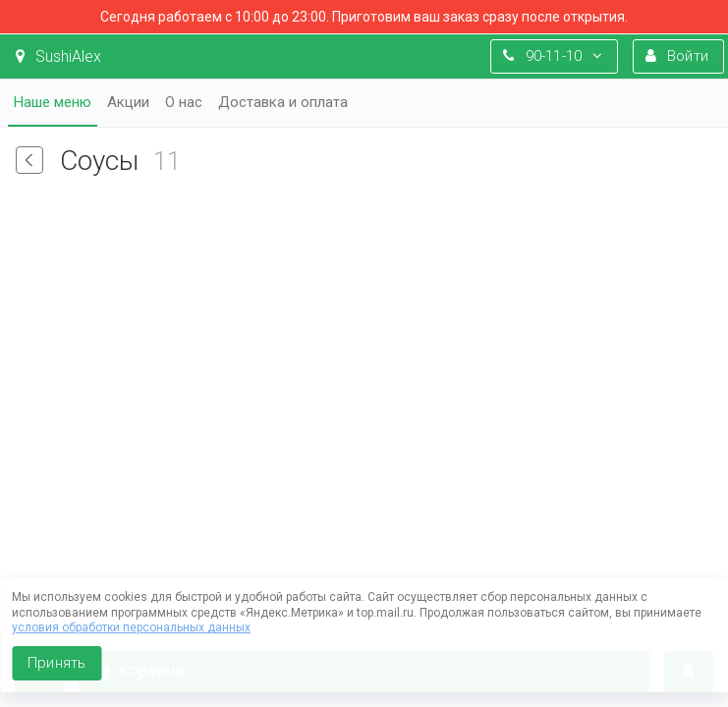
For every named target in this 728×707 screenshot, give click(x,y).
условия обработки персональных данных (131, 627)
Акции (128, 102)
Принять (56, 663)
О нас (184, 102)
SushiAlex (58, 56)
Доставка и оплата (283, 102)
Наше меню (53, 102)
